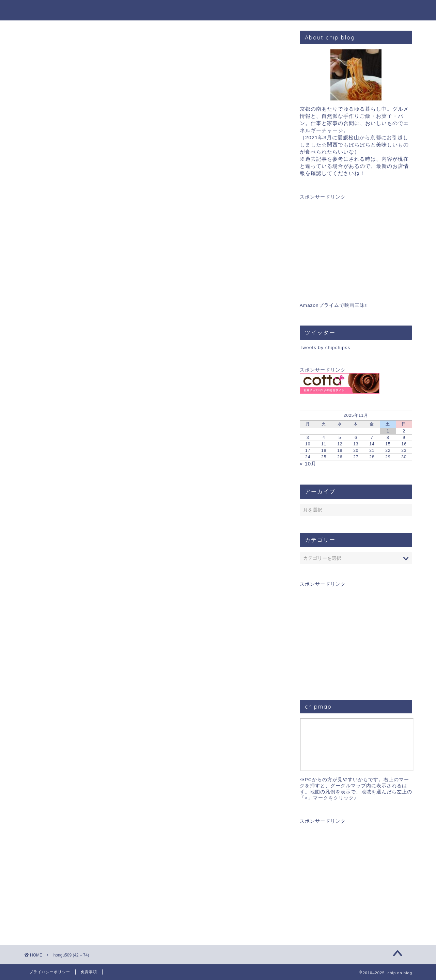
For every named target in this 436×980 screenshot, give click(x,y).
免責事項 (89, 972)
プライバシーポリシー (50, 972)
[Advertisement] (356, 243)
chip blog (218, 10)
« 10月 (308, 464)
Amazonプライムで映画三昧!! (334, 305)
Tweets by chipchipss (325, 347)
